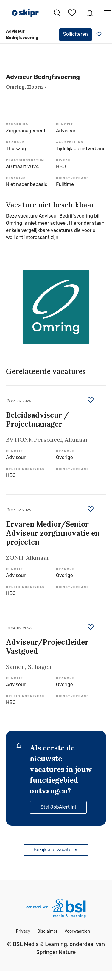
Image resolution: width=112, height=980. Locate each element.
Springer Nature (56, 952)
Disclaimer (47, 931)
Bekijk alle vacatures (56, 850)
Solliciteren (76, 34)
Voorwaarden (77, 931)
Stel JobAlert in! (58, 807)
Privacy (23, 931)
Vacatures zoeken (57, 13)
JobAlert (90, 13)
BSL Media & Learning (40, 944)
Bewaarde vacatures (73, 13)
